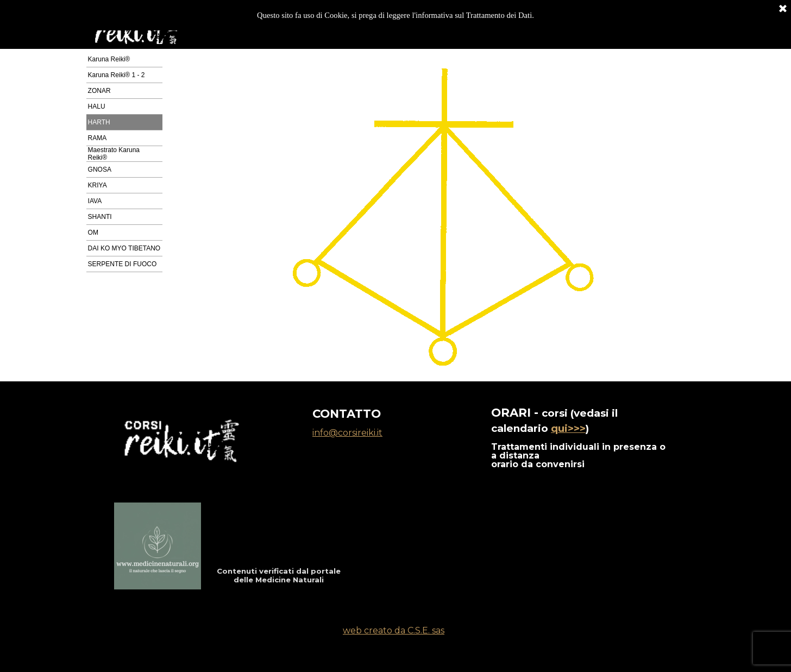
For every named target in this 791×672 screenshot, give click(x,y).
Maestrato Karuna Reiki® (114, 154)
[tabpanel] (581, 436)
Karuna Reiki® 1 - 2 (117, 75)
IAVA (95, 201)
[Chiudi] (783, 8)
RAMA (98, 138)
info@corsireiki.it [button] (347, 433)
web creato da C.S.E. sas (394, 630)
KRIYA (98, 185)
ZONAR (99, 91)
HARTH (99, 122)
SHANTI (100, 217)
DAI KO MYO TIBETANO (124, 248)
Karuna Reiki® (109, 59)
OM (93, 233)
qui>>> (568, 428)
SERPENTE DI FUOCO (123, 264)
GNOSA (100, 169)
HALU (97, 106)
